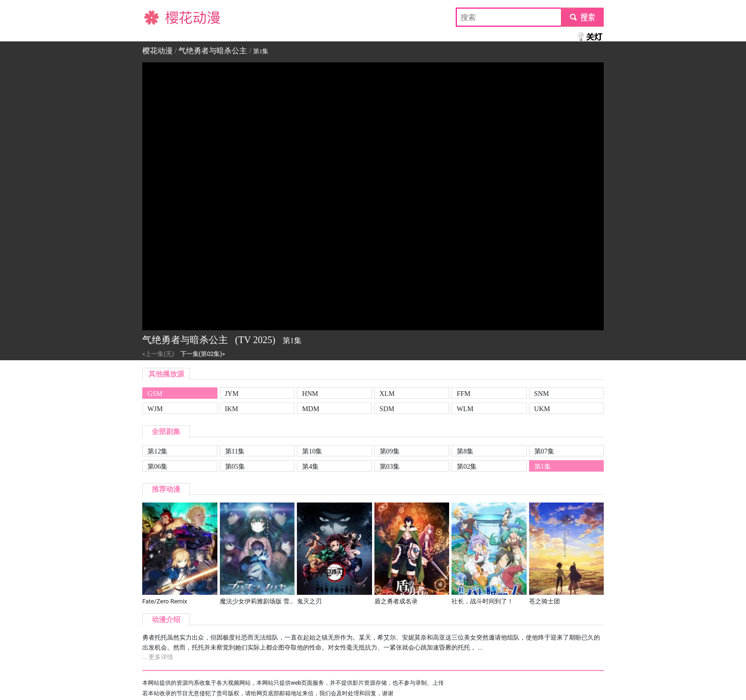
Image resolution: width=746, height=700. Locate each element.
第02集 (467, 466)
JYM (232, 394)
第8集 (465, 451)
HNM (310, 394)
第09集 (390, 451)
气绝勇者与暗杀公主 (213, 51)
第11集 (235, 451)
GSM (155, 394)
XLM (387, 394)
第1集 (543, 466)
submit (582, 17)
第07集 (544, 451)
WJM (155, 409)
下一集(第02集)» (203, 354)
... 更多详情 (158, 657)
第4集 (310, 466)
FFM (464, 394)
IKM (232, 409)
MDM (311, 409)
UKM (542, 409)
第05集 (235, 466)
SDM (387, 409)
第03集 (390, 466)
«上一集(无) (158, 354)
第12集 (157, 451)
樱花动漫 (157, 17)
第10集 (312, 451)
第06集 (157, 466)
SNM (542, 394)
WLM (465, 409)
